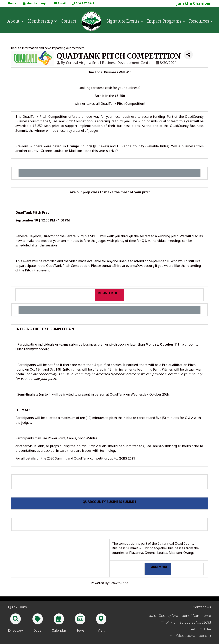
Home (12, 3)
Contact (69, 21)
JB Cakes (101, 146)
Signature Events (123, 21)
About (13, 21)
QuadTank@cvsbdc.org (32, 349)
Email (60, 3)
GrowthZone (119, 583)
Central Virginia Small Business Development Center (109, 63)
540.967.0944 (83, 3)
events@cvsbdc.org (140, 266)
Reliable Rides (157, 146)
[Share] (188, 55)
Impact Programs (164, 21)
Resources (199, 21)
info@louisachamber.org (190, 636)
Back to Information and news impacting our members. (48, 48)
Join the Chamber (194, 3)
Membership (40, 21)
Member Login (36, 3)
